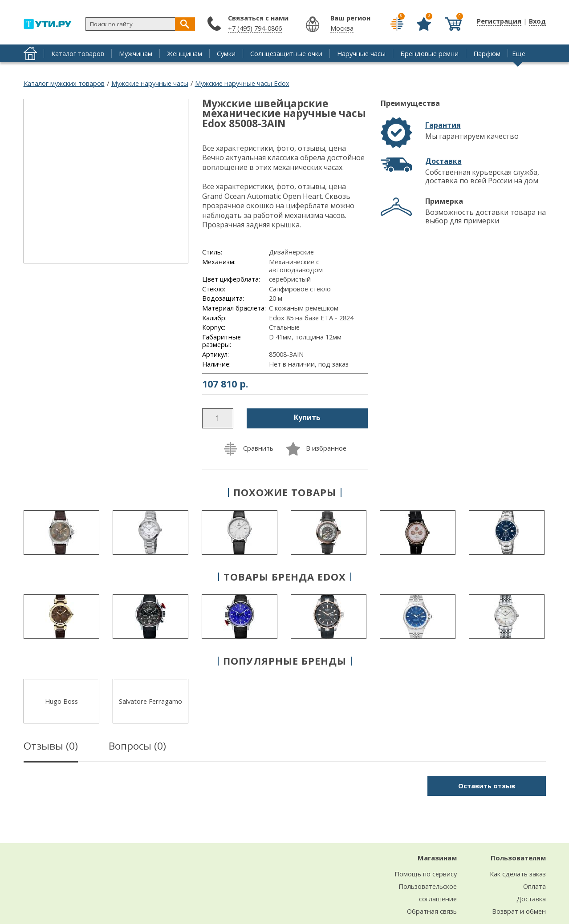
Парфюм (487, 53)
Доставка (443, 161)
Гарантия (443, 125)
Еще (519, 53)
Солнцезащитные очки (286, 53)
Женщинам (185, 53)
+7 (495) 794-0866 (255, 28)
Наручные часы (361, 53)
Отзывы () (51, 747)
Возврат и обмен (519, 911)
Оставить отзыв (487, 786)
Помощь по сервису (426, 874)
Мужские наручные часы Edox (242, 83)
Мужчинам (136, 53)
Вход (537, 21)
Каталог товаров (78, 53)
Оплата (534, 886)
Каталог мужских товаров (64, 83)
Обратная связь (432, 911)
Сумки (226, 53)
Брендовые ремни (429, 53)
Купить (307, 417)
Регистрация (499, 21)
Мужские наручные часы (150, 83)
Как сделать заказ (518, 874)
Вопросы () (137, 747)
